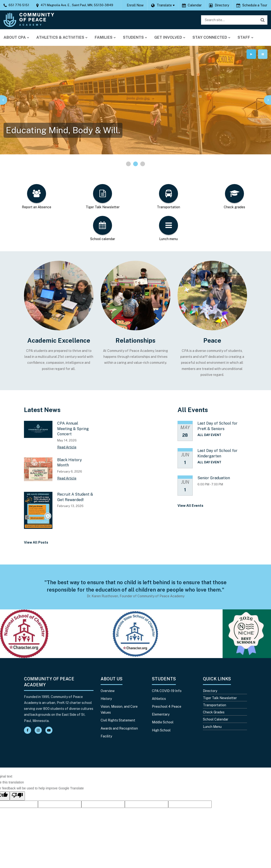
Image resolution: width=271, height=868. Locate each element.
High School (161, 730)
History (106, 699)
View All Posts (36, 542)
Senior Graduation (214, 478)
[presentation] (4, 100)
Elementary (161, 714)
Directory (210, 691)
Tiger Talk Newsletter (220, 698)
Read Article (67, 447)
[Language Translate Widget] (163, 5)
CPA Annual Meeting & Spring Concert (73, 429)
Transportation (215, 705)
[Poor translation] (17, 796)
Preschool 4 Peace (167, 707)
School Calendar (216, 719)
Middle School (163, 722)
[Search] (263, 20)
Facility (106, 736)
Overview (108, 691)
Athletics (159, 699)
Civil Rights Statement (118, 720)
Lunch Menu (212, 727)
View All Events (190, 506)
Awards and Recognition (119, 728)
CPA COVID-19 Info (167, 691)
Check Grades (214, 712)
